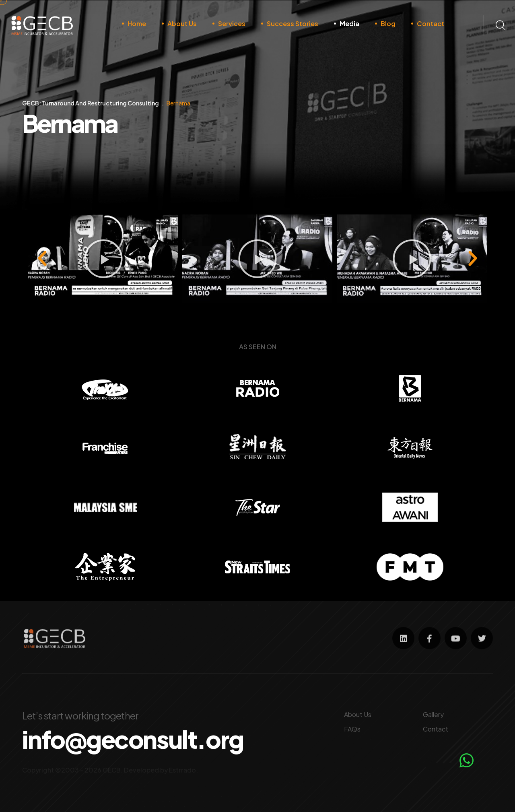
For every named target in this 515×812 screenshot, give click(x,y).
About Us (182, 24)
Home (137, 24)
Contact (431, 24)
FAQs (352, 729)
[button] (218, 309)
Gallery (433, 714)
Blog (388, 24)
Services (232, 24)
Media (349, 24)
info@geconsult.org (133, 739)
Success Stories (293, 24)
